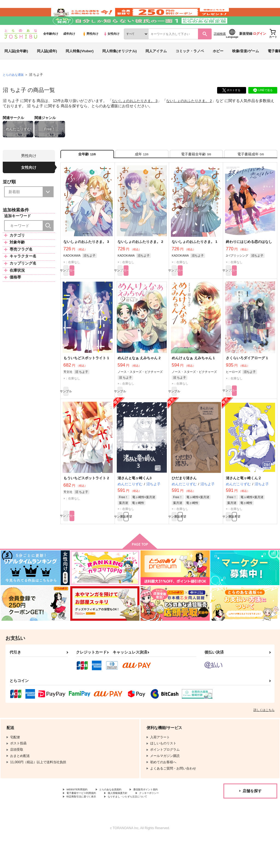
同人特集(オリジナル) (119, 67)
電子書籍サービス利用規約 (86, 822)
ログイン (259, 50)
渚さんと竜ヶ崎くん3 (135, 502)
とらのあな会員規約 (121, 817)
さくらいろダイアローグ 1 (247, 380)
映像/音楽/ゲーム (246, 67)
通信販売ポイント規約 (164, 817)
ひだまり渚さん (184, 502)
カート (100, 291)
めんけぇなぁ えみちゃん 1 (193, 380)
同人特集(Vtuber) (80, 67)
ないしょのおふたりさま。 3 (136, 117)
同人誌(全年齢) (16, 67)
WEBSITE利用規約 (80, 817)
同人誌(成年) (47, 67)
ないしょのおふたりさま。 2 (194, 117)
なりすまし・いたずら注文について (144, 826)
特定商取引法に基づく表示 (86, 826)
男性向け (90, 50)
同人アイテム (156, 67)
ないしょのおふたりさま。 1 (195, 261)
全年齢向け (51, 50)
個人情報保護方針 (131, 822)
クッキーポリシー (169, 822)
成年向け (69, 50)
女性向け (111, 50)
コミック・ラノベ (190, 67)
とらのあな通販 (14, 91)
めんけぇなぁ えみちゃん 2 (139, 380)
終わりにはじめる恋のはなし (249, 261)
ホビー (218, 67)
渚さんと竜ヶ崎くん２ (244, 502)
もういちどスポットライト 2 (86, 502)
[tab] (142, 171)
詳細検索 (220, 50)
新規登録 (246, 50)
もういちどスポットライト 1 (86, 380)
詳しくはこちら (264, 737)
